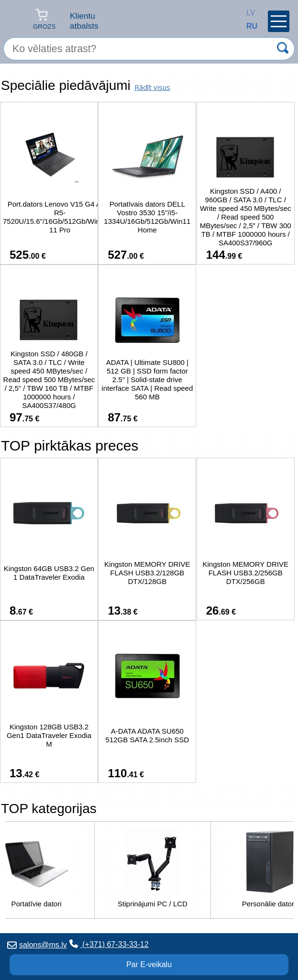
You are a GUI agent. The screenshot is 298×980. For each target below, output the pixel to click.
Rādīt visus (152, 87)
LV (249, 13)
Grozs (44, 19)
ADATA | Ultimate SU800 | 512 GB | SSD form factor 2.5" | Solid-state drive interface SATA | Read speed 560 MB (147, 380)
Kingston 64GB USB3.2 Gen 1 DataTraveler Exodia (49, 573)
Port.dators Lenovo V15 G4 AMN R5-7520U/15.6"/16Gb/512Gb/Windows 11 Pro (60, 217)
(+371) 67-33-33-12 (109, 944)
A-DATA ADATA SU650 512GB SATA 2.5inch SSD (148, 735)
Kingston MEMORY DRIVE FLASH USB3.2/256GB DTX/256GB (245, 573)
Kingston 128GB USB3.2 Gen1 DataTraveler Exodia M (49, 735)
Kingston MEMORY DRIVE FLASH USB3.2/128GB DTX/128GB (147, 573)
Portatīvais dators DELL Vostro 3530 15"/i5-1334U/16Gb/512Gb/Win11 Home (147, 217)
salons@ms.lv (37, 945)
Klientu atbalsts (84, 21)
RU (249, 26)
